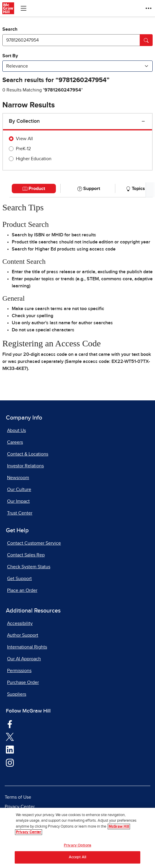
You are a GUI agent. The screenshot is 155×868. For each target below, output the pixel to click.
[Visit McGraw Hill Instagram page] (10, 762)
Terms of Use (18, 797)
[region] (77, 838)
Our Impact (18, 501)
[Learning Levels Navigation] (24, 8)
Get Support (19, 579)
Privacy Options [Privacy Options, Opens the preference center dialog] (77, 845)
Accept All (77, 857)
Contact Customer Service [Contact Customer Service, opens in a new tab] (34, 543)
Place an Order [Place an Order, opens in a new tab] (22, 590)
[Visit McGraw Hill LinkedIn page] (10, 749)
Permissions (19, 671)
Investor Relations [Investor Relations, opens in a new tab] (25, 466)
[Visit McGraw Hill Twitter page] (10, 737)
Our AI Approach (24, 659)
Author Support (23, 635)
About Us (16, 430)
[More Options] (149, 8)
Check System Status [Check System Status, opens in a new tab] (29, 567)
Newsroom (18, 478)
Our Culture (19, 489)
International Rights (27, 647)
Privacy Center (20, 807)
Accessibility (20, 623)
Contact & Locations (28, 454)
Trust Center (20, 513)
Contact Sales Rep (26, 555)
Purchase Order (23, 682)
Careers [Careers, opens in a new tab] (15, 442)
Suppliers (17, 694)
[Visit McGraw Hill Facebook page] (10, 724)
